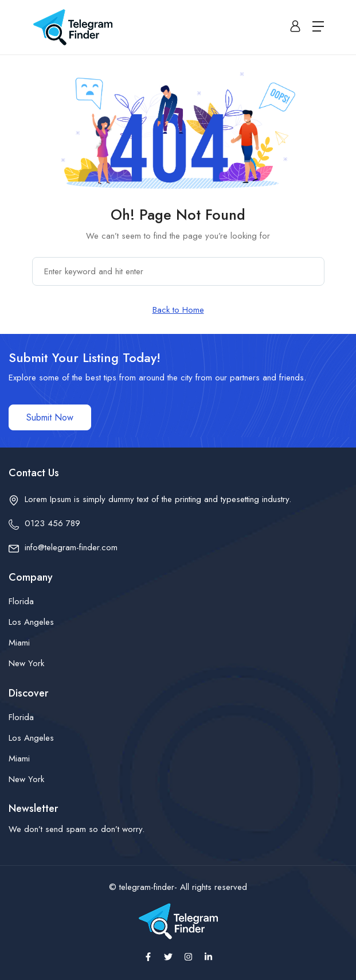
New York (26, 663)
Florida (21, 601)
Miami (19, 643)
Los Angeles (31, 622)
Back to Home (178, 310)
